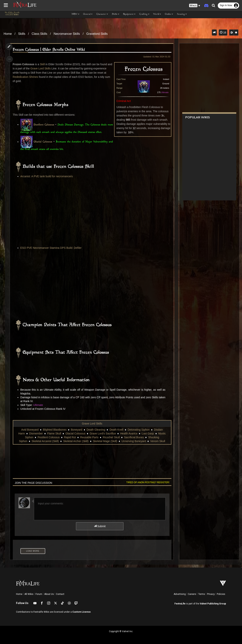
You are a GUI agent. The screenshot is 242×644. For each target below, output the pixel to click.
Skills (22, 34)
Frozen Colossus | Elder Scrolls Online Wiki (50, 50)
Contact (60, 594)
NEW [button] (75, 14)
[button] (195, 6)
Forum (39, 594)
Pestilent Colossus (45, 125)
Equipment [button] (129, 14)
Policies (221, 594)
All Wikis (29, 594)
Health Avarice (129, 433)
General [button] (88, 14)
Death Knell (116, 430)
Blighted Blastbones (55, 430)
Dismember (36, 433)
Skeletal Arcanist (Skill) (45, 441)
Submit (100, 526)
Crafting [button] (144, 14)
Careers (192, 594)
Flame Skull (54, 433)
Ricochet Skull (111, 437)
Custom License (81, 612)
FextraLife (180, 604)
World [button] (157, 14)
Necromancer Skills (67, 34)
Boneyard (76, 430)
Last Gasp (148, 433)
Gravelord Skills (97, 34)
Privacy (211, 594)
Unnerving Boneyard (134, 441)
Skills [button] (116, 14)
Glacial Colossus (43, 142)
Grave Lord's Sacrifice (103, 433)
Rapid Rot (70, 437)
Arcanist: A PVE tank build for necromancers (47, 176)
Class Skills (40, 34)
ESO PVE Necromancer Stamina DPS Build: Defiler (52, 248)
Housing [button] (182, 14)
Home (8, 34)
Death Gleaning (96, 430)
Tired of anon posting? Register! (147, 482)
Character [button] (102, 14)
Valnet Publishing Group (213, 604)
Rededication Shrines (36, 77)
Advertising (180, 594)
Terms (202, 594)
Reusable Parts (89, 437)
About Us (49, 594)
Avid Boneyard (30, 430)
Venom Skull (157, 441)
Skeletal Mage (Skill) (105, 441)
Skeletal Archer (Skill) (76, 441)
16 (223, 33)
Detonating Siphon (138, 430)
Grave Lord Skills (46, 68)
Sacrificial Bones (134, 437)
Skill (43, 64)
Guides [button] (169, 14)
